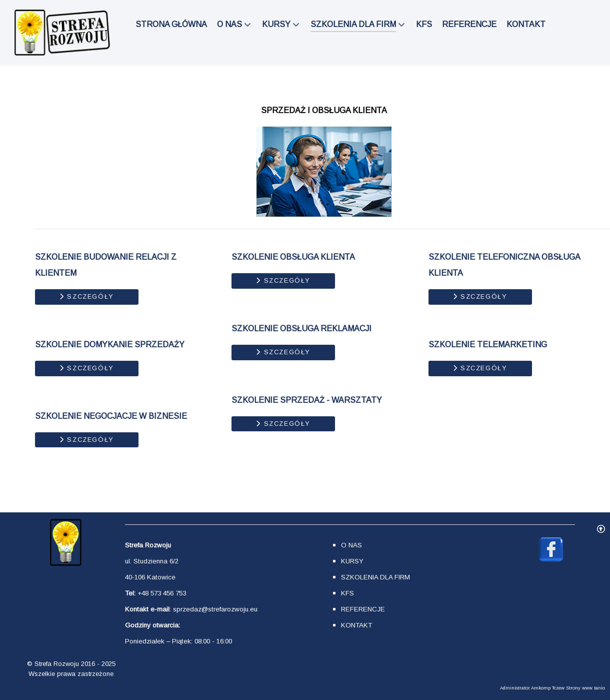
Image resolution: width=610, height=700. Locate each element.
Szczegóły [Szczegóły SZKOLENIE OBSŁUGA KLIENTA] (283, 280)
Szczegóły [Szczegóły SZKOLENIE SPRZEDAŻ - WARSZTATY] (283, 424)
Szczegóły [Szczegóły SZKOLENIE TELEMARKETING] (480, 368)
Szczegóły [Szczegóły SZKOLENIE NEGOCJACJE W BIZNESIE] (87, 440)
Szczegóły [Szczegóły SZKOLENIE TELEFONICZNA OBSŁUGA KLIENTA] (480, 296)
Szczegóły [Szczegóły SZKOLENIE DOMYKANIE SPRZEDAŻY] (87, 368)
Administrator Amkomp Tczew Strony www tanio (552, 688)
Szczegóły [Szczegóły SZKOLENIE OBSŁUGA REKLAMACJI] (283, 352)
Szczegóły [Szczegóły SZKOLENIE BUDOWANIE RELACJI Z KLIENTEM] (87, 296)
